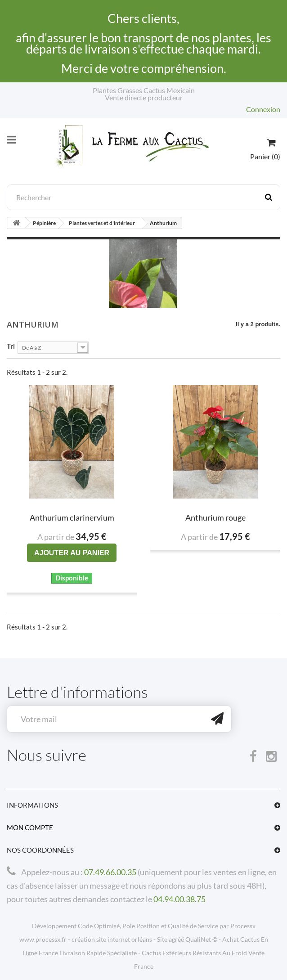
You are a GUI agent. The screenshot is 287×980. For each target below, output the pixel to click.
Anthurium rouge (215, 517)
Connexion (263, 109)
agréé (176, 939)
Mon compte (30, 827)
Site (162, 939)
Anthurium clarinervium (72, 517)
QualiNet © (201, 939)
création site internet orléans (112, 939)
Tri (11, 346)
